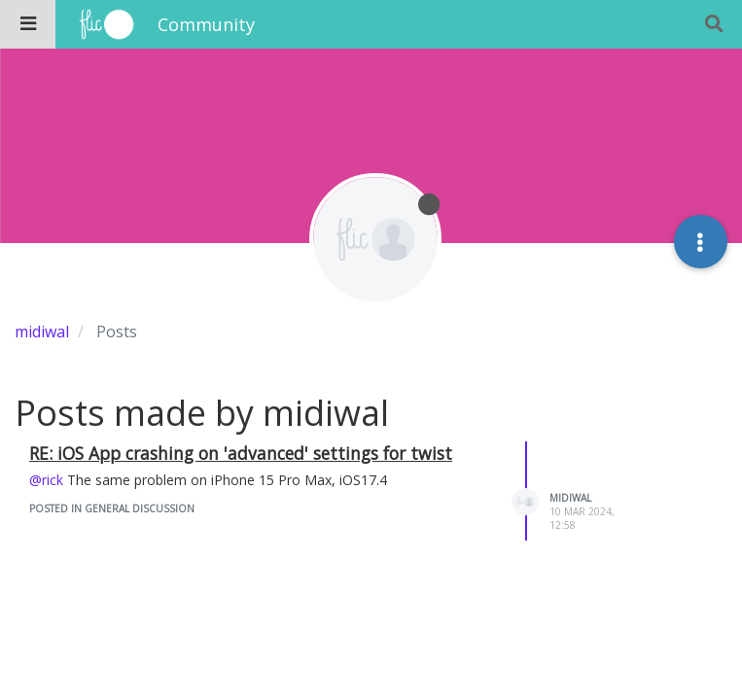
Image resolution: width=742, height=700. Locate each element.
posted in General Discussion (112, 508)
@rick (46, 480)
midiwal (570, 498)
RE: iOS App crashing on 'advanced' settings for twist (241, 453)
